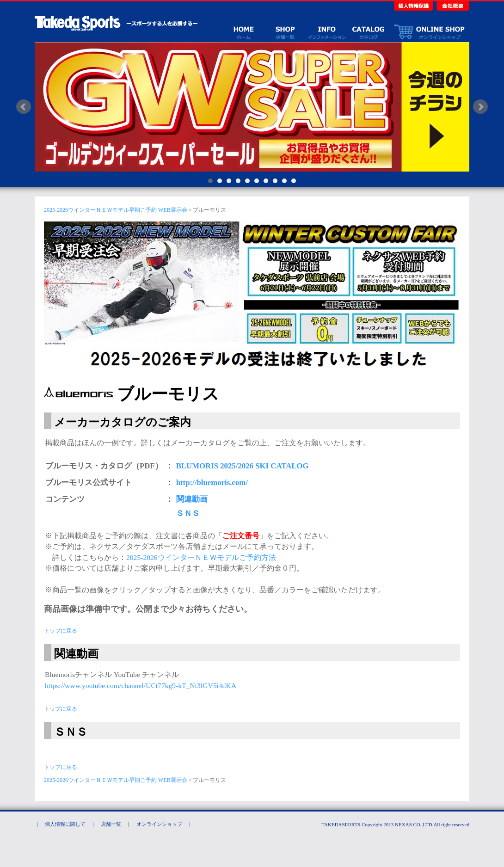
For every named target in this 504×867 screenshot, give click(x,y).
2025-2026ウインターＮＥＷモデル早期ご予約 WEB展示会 (116, 210)
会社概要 (452, 5)
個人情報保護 (414, 5)
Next (480, 107)
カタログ (368, 32)
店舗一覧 (285, 32)
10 (294, 181)
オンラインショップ (429, 32)
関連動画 (192, 499)
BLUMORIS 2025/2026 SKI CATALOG (243, 466)
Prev (24, 107)
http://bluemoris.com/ (212, 483)
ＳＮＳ (188, 513)
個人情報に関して (65, 824)
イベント (326, 32)
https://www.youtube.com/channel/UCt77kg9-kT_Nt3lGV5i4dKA (141, 686)
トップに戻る (61, 631)
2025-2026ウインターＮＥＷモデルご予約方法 (201, 557)
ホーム (243, 32)
